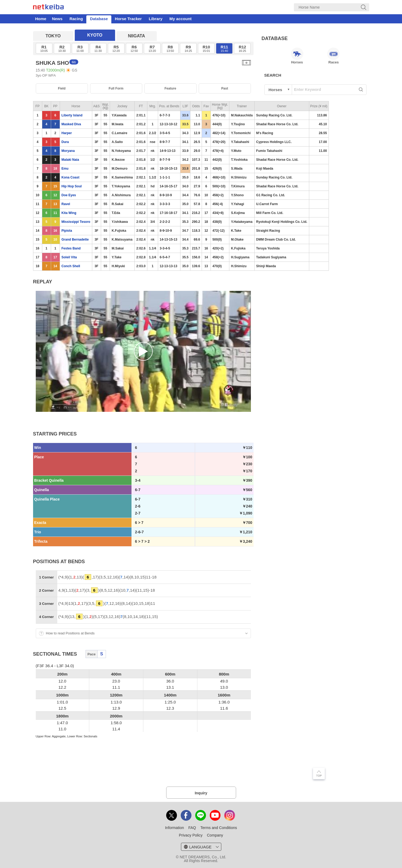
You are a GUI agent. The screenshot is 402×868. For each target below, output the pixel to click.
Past (225, 88)
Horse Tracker (128, 19)
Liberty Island (72, 115)
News (57, 19)
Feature (170, 88)
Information (175, 828)
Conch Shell (71, 266)
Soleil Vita (69, 257)
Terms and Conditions (219, 828)
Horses (297, 56)
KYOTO (95, 35)
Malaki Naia (70, 160)
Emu (65, 169)
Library (156, 19)
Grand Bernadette (75, 240)
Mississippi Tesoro (76, 222)
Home (41, 19)
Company (215, 835)
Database (99, 19)
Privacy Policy (191, 835)
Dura (65, 142)
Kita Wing (69, 213)
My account (181, 19)
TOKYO (53, 36)
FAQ (192, 828)
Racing (76, 19)
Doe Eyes (69, 195)
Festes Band (71, 248)
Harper (67, 133)
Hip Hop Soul (72, 186)
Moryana (68, 151)
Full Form (116, 88)
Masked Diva (71, 124)
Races (333, 56)
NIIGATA (136, 36)
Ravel (66, 204)
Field (62, 88)
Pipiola (67, 231)
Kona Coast (71, 177)
